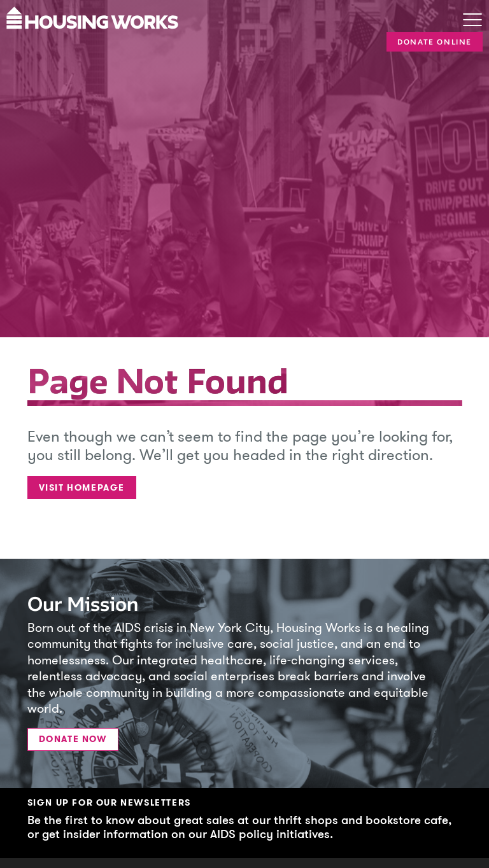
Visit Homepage (82, 488)
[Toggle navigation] (472, 21)
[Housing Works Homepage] (216, 17)
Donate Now (73, 739)
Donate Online (435, 42)
